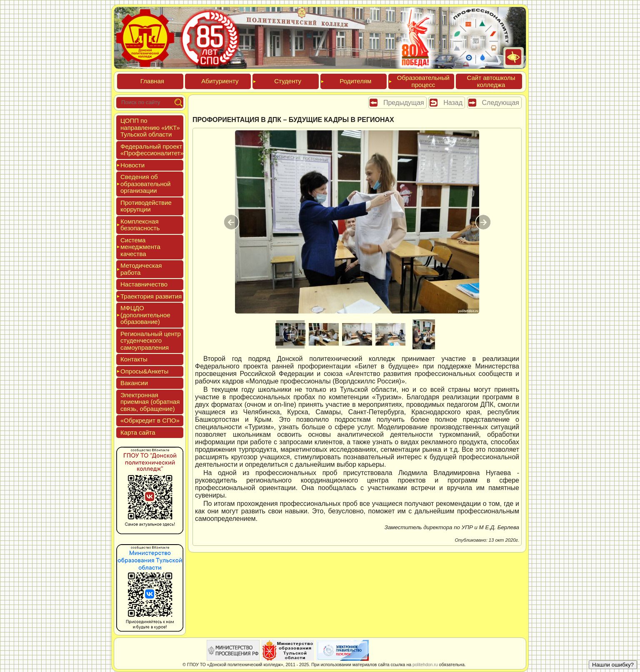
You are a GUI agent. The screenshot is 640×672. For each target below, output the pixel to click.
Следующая (501, 103)
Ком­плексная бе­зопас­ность (140, 225)
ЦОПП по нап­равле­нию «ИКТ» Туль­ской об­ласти (150, 127)
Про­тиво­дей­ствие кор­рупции (146, 206)
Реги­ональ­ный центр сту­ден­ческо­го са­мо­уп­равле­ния (151, 341)
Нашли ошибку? (613, 665)
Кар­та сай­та (138, 432)
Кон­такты (134, 359)
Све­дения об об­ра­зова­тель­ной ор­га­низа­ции (145, 184)
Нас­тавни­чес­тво (144, 284)
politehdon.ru (425, 665)
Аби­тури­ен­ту (220, 81)
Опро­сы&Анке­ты (144, 371)
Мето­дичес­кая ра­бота (141, 269)
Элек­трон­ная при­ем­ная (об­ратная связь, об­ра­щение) (150, 402)
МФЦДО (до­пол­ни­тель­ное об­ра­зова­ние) (145, 315)
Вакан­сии (134, 383)
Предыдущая (404, 103)
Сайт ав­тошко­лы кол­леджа (491, 81)
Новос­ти (132, 165)
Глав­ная (152, 81)
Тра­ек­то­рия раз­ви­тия (151, 296)
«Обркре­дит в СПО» (150, 420)
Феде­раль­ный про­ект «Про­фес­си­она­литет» (152, 150)
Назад (453, 103)
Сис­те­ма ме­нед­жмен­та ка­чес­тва (140, 247)
